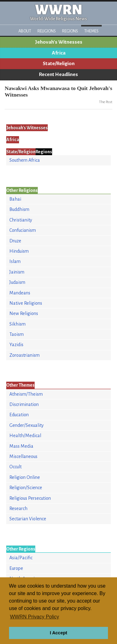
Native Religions (26, 303)
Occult (15, 467)
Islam (15, 261)
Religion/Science (26, 488)
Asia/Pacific (21, 558)
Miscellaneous (23, 456)
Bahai (15, 199)
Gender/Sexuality (27, 425)
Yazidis (16, 345)
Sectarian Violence (28, 519)
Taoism (17, 334)
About (25, 31)
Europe (16, 568)
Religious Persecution (30, 498)
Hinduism (19, 251)
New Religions (24, 313)
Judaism (17, 282)
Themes (91, 31)
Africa (59, 53)
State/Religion (59, 64)
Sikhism (17, 324)
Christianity (21, 220)
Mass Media (21, 446)
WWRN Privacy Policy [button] (34, 617)
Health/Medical (25, 436)
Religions (47, 31)
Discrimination (24, 404)
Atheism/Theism (26, 394)
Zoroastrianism (24, 355)
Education (19, 415)
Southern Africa (25, 160)
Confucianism (23, 230)
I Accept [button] (58, 633)
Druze (15, 241)
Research (18, 508)
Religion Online (25, 477)
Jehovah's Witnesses (59, 42)
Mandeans (20, 293)
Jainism (17, 272)
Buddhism (19, 209)
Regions (70, 31)
